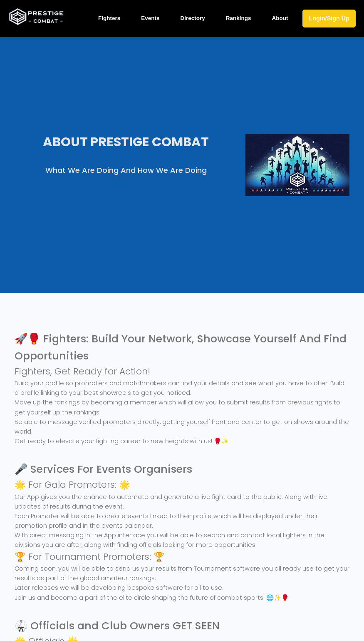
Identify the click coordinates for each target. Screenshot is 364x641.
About (280, 18)
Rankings (239, 18)
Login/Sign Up (329, 18)
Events (150, 18)
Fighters (109, 18)
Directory (192, 18)
